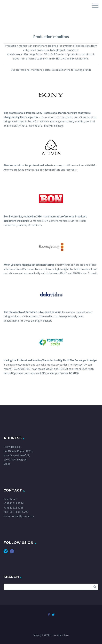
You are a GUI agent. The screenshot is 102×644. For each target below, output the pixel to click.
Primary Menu (95, 6)
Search (95, 587)
